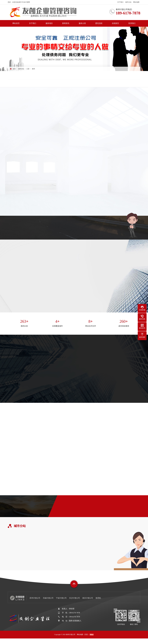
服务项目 (49, 23)
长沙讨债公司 (75, 598)
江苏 (28, 69)
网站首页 (16, 23)
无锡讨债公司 (48, 598)
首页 (14, 69)
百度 (86, 635)
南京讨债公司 (88, 598)
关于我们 (120, 2)
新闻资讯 (66, 23)
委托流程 (99, 23)
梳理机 (98, 598)
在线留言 (115, 23)
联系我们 (132, 23)
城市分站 (128, 2)
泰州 (33, 69)
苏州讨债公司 (35, 598)
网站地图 (136, 2)
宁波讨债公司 (61, 598)
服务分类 (82, 23)
